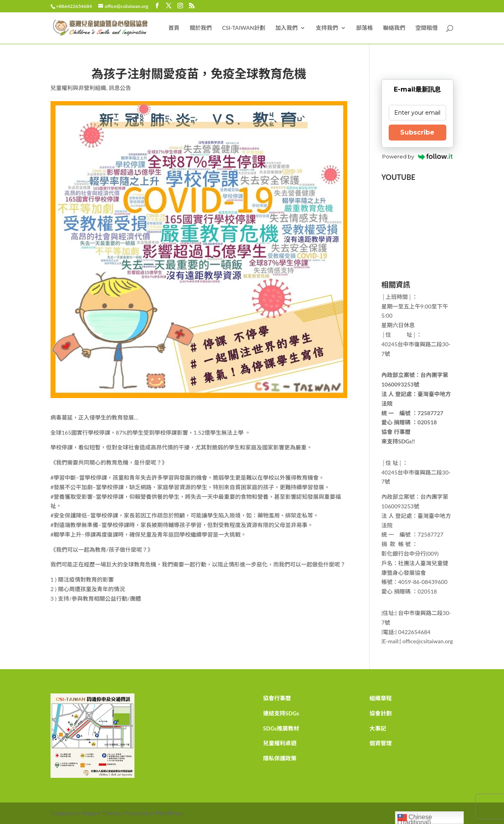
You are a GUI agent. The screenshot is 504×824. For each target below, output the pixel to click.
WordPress (169, 813)
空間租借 (426, 28)
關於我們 (201, 28)
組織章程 (381, 698)
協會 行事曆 (396, 432)
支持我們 (327, 28)
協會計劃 (381, 713)
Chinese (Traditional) (415, 818)
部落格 (364, 28)
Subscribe (417, 132)
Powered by (417, 156)
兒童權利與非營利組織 (78, 88)
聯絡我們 (394, 28)
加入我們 (286, 28)
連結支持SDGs (281, 713)
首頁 (174, 28)
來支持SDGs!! (398, 441)
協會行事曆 (277, 698)
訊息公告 (120, 88)
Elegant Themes (101, 813)
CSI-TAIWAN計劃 (244, 28)
